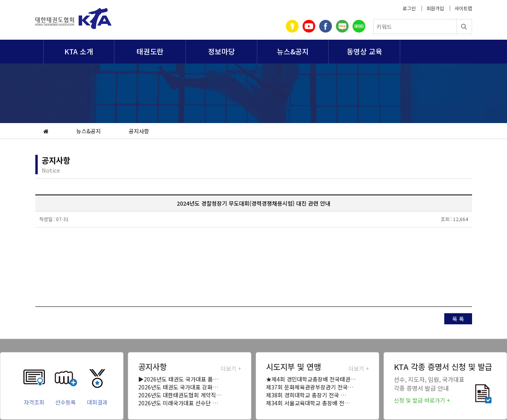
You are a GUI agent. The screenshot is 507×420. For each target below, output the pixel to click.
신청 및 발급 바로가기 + (422, 400)
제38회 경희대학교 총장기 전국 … (306, 395)
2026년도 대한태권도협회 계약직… (180, 395)
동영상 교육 (364, 51)
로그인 (409, 8)
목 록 (458, 319)
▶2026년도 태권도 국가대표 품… (178, 379)
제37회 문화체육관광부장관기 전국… (310, 387)
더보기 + (231, 368)
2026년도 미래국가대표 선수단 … (178, 403)
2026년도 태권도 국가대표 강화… (178, 387)
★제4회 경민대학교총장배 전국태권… (311, 379)
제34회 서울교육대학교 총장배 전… (308, 403)
